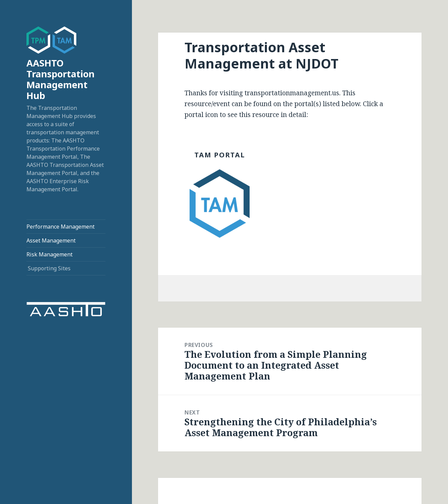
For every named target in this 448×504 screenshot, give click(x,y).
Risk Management (50, 254)
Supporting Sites (49, 268)
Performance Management (61, 227)
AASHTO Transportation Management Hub (61, 79)
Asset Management (51, 240)
